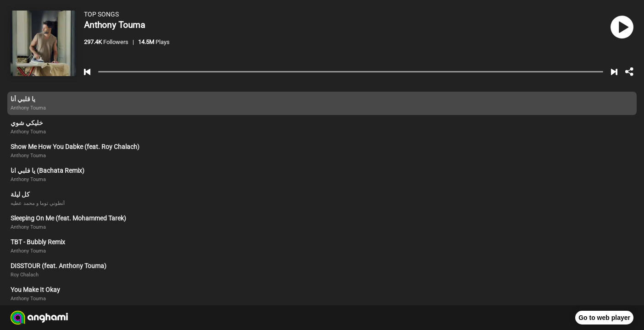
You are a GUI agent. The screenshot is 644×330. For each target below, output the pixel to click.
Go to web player (604, 318)
